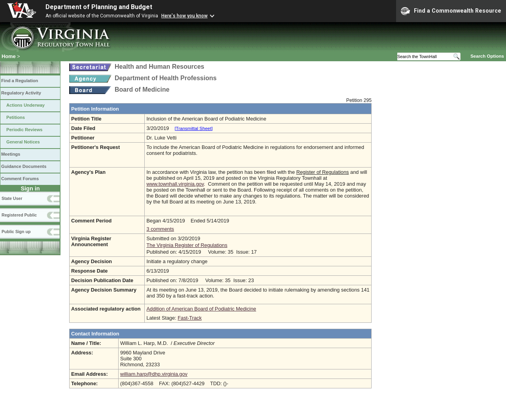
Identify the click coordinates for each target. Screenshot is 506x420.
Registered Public (19, 215)
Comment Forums (20, 179)
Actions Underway (25, 105)
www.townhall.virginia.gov (175, 184)
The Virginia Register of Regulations (187, 245)
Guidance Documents (24, 166)
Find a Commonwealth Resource (451, 11)
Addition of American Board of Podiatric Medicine (201, 309)
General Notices (23, 142)
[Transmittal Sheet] (194, 128)
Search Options (487, 56)
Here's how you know (184, 16)
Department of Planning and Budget (99, 7)
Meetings (11, 154)
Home (9, 56)
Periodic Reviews (25, 130)
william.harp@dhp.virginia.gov (154, 374)
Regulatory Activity (21, 93)
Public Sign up (16, 232)
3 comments (160, 229)
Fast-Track (190, 318)
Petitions (16, 117)
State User (12, 198)
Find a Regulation (20, 81)
